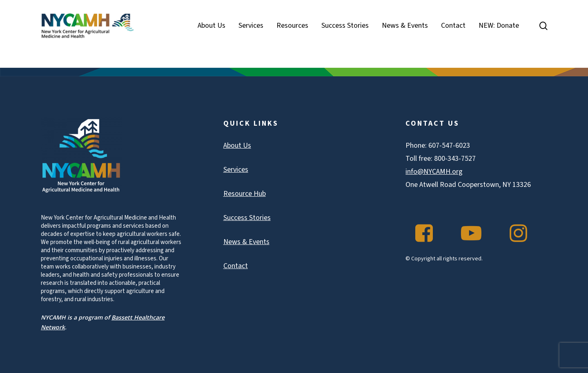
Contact (236, 266)
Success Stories (247, 218)
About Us (237, 145)
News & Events (246, 242)
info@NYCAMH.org (434, 172)
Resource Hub (245, 194)
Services (236, 170)
